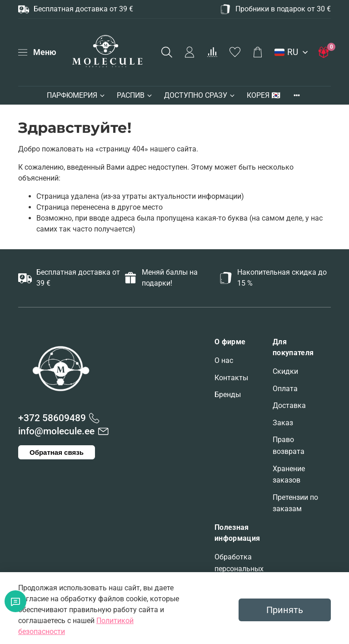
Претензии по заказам (295, 503)
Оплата (285, 389)
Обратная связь (57, 452)
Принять (285, 610)
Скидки (285, 371)
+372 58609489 (52, 418)
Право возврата (289, 445)
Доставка (289, 405)
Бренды (228, 395)
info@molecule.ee (56, 431)
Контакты (231, 378)
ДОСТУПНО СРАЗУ (200, 95)
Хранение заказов (289, 475)
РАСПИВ (135, 95)
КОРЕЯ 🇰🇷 (264, 95)
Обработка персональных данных (239, 569)
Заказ (283, 423)
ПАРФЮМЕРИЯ (76, 95)
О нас (224, 360)
